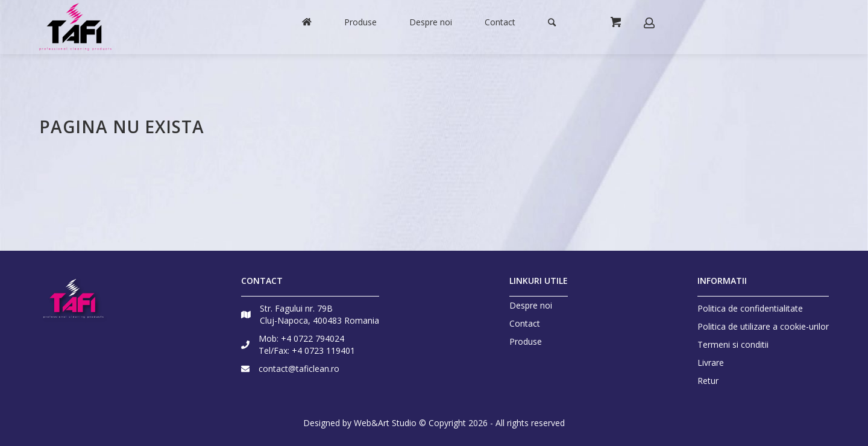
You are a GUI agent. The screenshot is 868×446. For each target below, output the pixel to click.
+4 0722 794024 (313, 338)
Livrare (711, 363)
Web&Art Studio (385, 423)
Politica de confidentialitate (750, 308)
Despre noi (531, 306)
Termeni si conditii (733, 344)
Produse (526, 342)
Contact (525, 324)
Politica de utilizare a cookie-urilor (763, 326)
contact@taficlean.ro (299, 369)
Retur (708, 381)
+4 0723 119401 (323, 350)
